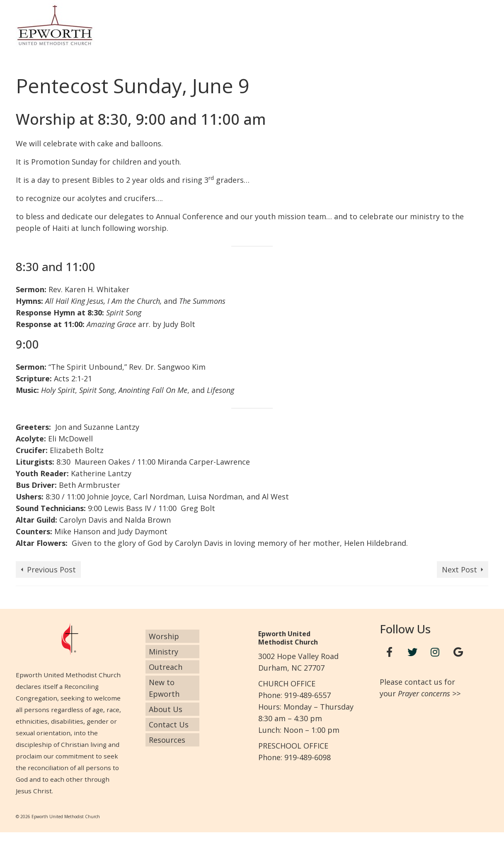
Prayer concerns (424, 693)
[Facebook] (390, 652)
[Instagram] (435, 652)
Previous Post (51, 569)
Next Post (459, 569)
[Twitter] (412, 652)
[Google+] (458, 652)
